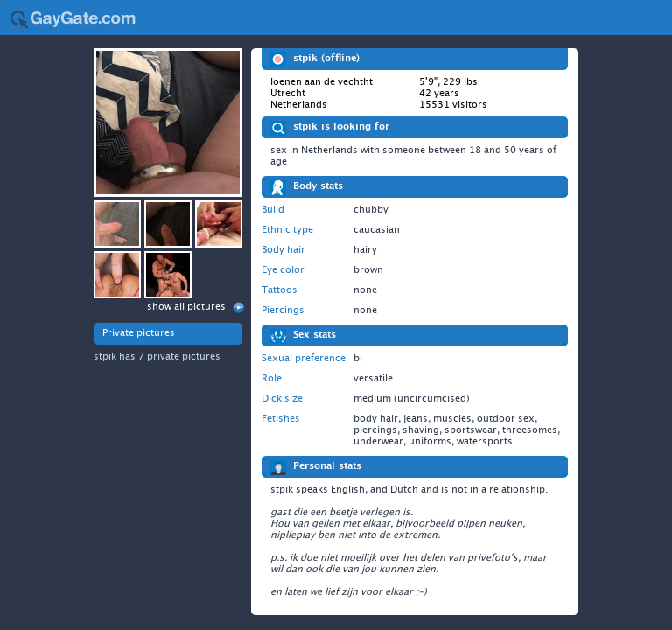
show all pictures (186, 307)
